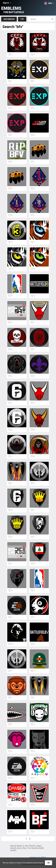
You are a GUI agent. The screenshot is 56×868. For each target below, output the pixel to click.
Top (22, 19)
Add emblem (9, 19)
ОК (48, 863)
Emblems (13, 10)
